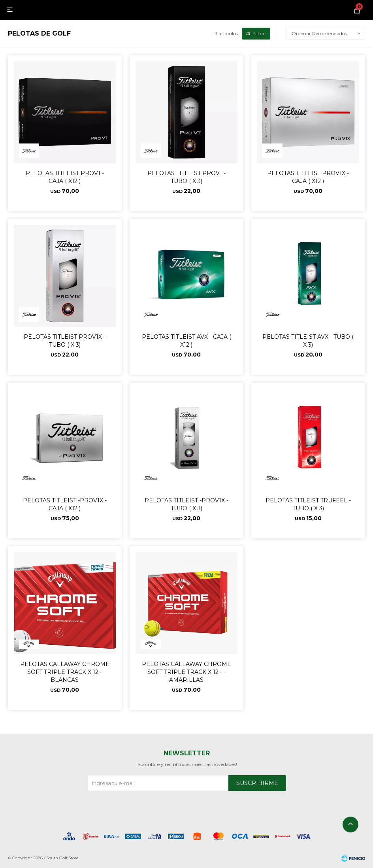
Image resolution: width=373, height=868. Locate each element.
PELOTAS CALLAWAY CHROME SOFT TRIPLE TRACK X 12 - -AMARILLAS (186, 672)
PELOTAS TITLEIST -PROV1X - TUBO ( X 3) (186, 504)
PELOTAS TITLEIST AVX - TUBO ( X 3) (308, 341)
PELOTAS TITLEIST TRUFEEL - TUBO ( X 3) (308, 504)
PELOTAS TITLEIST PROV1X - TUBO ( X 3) (65, 341)
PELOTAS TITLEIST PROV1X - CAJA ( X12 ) (308, 177)
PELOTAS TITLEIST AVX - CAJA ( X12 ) (186, 341)
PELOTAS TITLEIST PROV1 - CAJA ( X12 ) (65, 177)
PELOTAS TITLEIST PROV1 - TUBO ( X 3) (186, 177)
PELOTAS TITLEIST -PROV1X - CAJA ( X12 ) (65, 504)
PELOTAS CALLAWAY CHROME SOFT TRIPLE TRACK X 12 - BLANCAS (65, 672)
